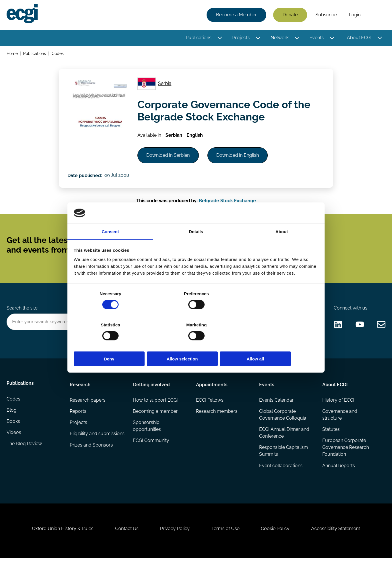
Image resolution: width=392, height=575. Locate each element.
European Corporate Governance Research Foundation (345, 459)
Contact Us (125, 544)
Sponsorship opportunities (147, 438)
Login (354, 15)
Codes (58, 54)
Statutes (331, 441)
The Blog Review (25, 457)
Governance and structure (339, 426)
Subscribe (326, 15)
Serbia (166, 85)
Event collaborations (281, 478)
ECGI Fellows (210, 411)
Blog (12, 423)
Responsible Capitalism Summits (284, 463)
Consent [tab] (110, 248)
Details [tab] (196, 248)
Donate (290, 15)
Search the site (22, 318)
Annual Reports (338, 478)
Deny (114, 343)
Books (14, 434)
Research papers (88, 411)
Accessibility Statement (339, 544)
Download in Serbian (169, 159)
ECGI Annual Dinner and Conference (284, 444)
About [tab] (282, 248)
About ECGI (359, 38)
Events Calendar (276, 411)
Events (316, 38)
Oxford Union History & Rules (60, 544)
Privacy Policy (174, 544)
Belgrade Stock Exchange (227, 206)
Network (279, 38)
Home (12, 54)
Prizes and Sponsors (92, 464)
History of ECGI (338, 411)
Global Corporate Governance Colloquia (283, 426)
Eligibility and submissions (84, 449)
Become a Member (236, 15)
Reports (78, 423)
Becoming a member (155, 423)
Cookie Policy (277, 544)
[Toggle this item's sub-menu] (219, 38)
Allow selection (196, 343)
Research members (217, 423)
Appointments (212, 395)
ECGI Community (151, 452)
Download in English (240, 159)
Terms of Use (226, 544)
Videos (14, 446)
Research (80, 395)
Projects (241, 38)
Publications (198, 38)
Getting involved (151, 395)
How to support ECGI (155, 411)
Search (376, 15)
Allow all (278, 343)
